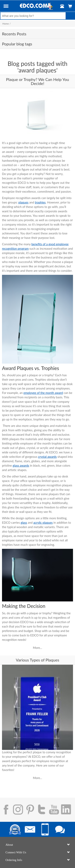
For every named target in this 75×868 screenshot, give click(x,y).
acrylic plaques (43, 522)
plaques (23, 202)
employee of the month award (43, 393)
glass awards (21, 465)
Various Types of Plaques (37, 660)
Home (6, 24)
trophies (40, 202)
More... (38, 648)
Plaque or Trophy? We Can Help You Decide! (37, 81)
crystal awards (47, 457)
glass (24, 522)
